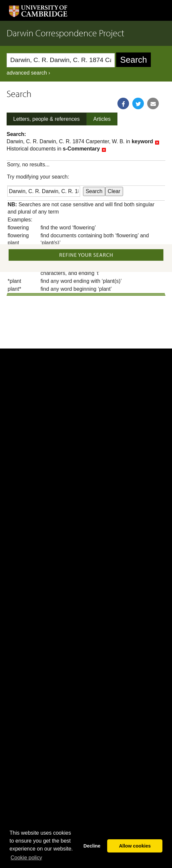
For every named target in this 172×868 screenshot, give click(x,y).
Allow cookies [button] (135, 846)
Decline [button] (92, 846)
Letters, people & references (46, 119)
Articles (102, 119)
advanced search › (28, 73)
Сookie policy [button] (26, 858)
